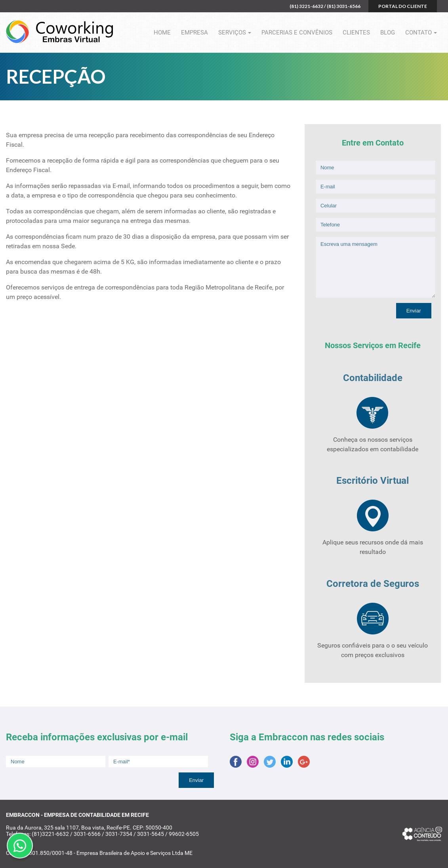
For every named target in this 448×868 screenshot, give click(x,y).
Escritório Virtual (373, 481)
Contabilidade (373, 378)
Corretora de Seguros (373, 584)
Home (162, 33)
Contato (418, 33)
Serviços (232, 33)
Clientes (356, 33)
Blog (388, 33)
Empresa (194, 33)
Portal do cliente (403, 6)
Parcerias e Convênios (297, 33)
